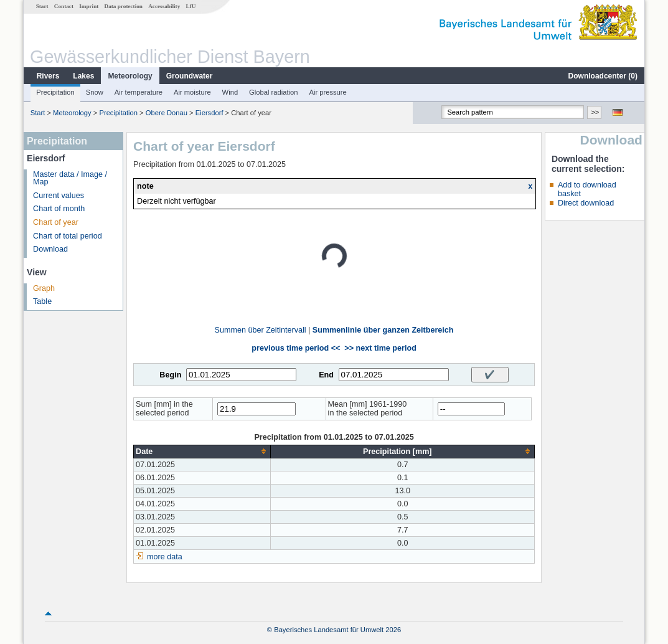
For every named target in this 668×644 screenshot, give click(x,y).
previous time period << (296, 348)
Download (50, 249)
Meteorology (130, 76)
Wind (230, 92)
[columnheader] (202, 451)
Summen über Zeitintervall (261, 330)
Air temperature (139, 92)
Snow (95, 92)
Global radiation (273, 92)
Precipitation (55, 92)
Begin (170, 375)
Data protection (124, 6)
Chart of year (56, 222)
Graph (44, 288)
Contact (64, 6)
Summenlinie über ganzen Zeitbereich (383, 330)
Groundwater (190, 76)
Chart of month (59, 209)
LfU (191, 6)
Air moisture (192, 92)
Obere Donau (167, 113)
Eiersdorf (209, 113)
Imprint (89, 6)
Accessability (164, 6)
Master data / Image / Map (70, 178)
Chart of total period (68, 236)
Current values (59, 196)
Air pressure (327, 92)
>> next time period (380, 348)
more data (165, 557)
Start (42, 6)
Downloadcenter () (603, 76)
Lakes (83, 76)
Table (42, 301)
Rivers (48, 76)
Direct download (586, 203)
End (326, 375)
